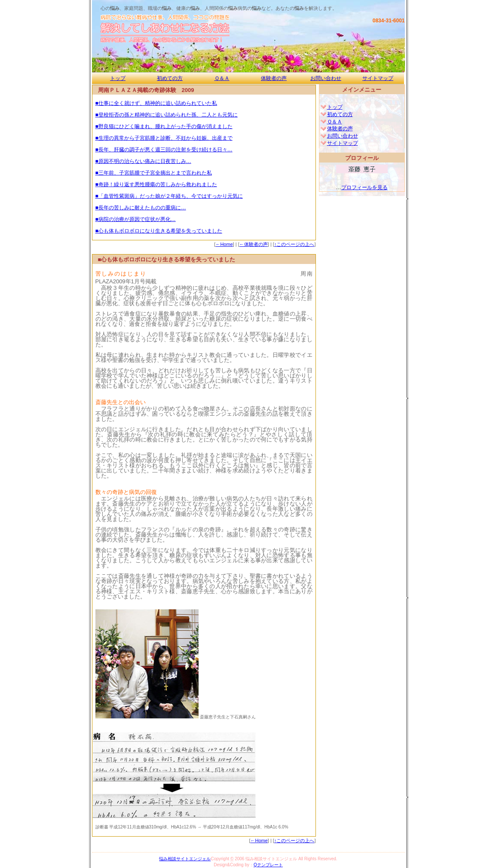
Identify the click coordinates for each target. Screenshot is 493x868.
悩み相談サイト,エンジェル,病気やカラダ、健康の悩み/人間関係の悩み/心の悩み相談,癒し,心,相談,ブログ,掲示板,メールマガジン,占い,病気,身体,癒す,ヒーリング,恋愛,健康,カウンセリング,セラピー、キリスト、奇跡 (217, 29)
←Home (224, 244)
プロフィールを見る (364, 187)
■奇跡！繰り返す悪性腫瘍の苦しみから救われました (156, 184)
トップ (118, 78)
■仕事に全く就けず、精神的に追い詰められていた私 (156, 103)
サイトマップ (378, 78)
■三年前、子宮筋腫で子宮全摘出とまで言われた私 (154, 173)
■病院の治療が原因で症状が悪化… (136, 219)
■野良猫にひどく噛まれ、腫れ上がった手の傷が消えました (164, 126)
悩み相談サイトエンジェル (185, 859)
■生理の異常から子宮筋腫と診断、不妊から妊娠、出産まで (164, 138)
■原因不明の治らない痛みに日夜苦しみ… (143, 161)
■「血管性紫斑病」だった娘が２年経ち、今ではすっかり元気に (169, 196)
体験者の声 (274, 78)
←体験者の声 (254, 244)
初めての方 (170, 78)
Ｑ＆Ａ (222, 78)
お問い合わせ (326, 78)
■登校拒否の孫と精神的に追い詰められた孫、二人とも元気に (167, 115)
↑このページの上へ (294, 244)
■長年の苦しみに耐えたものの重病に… (141, 208)
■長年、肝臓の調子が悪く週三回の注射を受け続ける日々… (164, 150)
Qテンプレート (268, 865)
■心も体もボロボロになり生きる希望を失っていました (159, 231)
